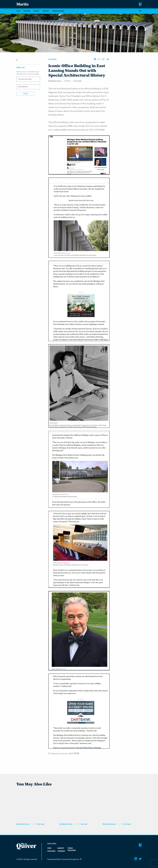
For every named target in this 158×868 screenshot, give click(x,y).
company (46, 11)
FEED (18, 11)
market (36, 11)
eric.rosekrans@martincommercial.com (69, 130)
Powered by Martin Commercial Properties (64, 859)
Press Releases (58, 11)
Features (27, 11)
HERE (70, 126)
